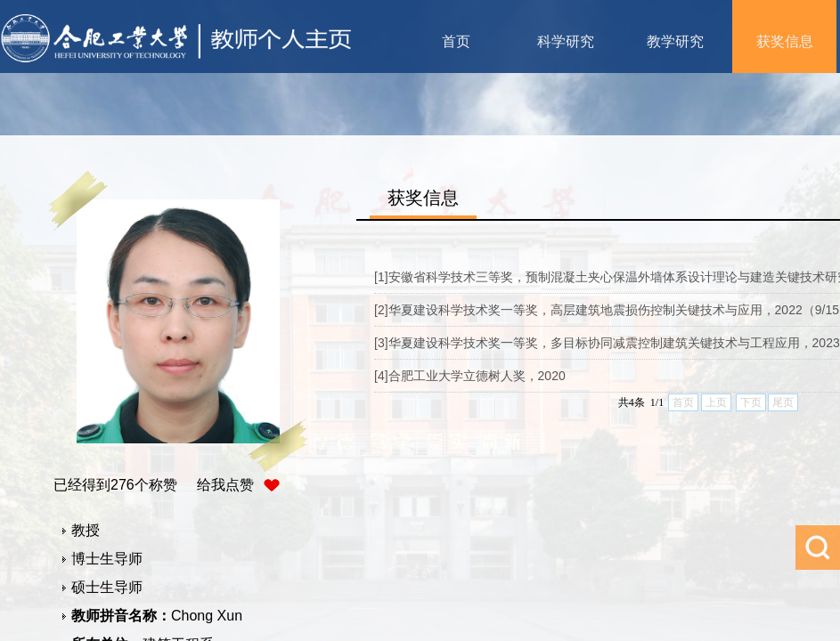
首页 (456, 41)
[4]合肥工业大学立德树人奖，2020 (470, 376)
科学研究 (566, 41)
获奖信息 (785, 41)
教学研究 (675, 41)
